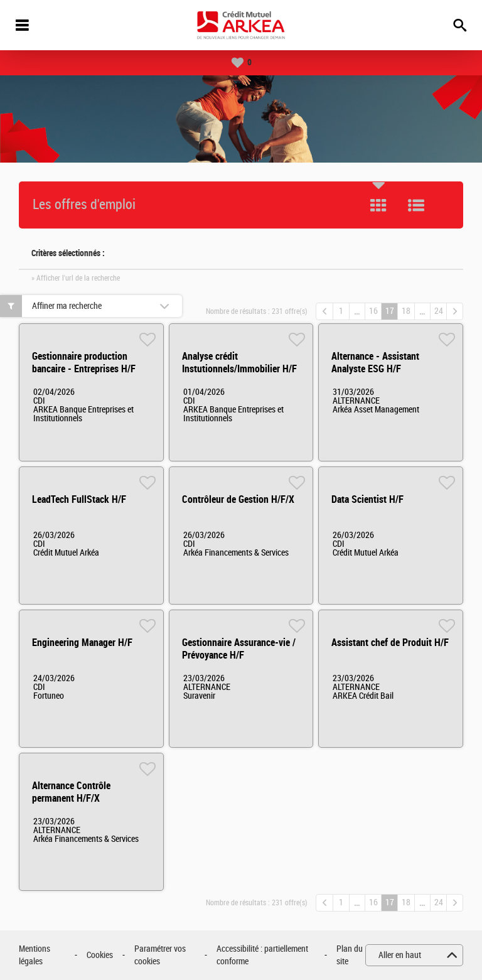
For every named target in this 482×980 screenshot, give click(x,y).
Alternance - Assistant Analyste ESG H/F (375, 363)
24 (439, 311)
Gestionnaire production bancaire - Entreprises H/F (84, 363)
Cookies (100, 955)
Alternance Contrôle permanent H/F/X (71, 792)
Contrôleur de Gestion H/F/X (238, 499)
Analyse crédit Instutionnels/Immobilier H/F (239, 363)
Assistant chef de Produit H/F (390, 643)
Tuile (378, 205)
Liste (416, 205)
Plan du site (350, 955)
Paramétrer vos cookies (160, 955)
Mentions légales (35, 955)
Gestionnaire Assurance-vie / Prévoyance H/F (239, 649)
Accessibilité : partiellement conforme (262, 955)
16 (373, 311)
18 (406, 311)
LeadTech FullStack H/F (79, 499)
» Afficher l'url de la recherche (76, 278)
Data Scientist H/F (367, 499)
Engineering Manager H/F (82, 643)
